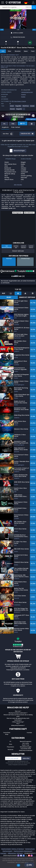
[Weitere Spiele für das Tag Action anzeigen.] (12, 107)
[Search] (34, 7)
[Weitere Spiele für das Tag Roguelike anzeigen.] (18, 107)
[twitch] (19, 855)
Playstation (10, 747)
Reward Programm (26, 741)
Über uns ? (18, 711)
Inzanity (24, 94)
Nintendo (10, 750)
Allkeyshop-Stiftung (15, 853)
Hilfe (29, 865)
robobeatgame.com (27, 92)
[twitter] (27, 855)
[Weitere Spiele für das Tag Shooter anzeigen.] (13, 110)
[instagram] (32, 855)
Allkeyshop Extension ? (18, 725)
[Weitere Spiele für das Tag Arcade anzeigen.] (32, 107)
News (26, 51)
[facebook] (24, 855)
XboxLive (18, 51)
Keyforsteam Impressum (23, 851)
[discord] (21, 855)
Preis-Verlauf (16, 127)
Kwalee (23, 97)
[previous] (2, 30)
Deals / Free (26, 745)
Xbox (10, 744)
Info (3, 51)
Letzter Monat (31, 247)
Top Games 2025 (26, 749)
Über (9, 51)
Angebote (5, 127)
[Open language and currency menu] (27, 2)
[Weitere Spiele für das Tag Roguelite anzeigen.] (19, 110)
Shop (7, 734)
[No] (34, 862)
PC (10, 101)
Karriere (3, 853)
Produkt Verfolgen (18, 251)
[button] (33, 2)
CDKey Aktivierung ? (18, 722)
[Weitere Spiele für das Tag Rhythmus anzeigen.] (26, 107)
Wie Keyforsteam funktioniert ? (18, 713)
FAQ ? (18, 724)
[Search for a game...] (18, 7)
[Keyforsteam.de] (13, 2)
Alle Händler (18, 185)
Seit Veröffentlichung (7, 247)
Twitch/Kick (7, 733)
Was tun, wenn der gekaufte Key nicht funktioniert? (18, 719)
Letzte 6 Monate (23, 247)
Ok (18, 865)
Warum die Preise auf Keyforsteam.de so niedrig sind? (18, 716)
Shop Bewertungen (26, 747)
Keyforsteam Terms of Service (13, 849)
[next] (34, 30)
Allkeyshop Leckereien (26, 750)
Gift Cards (26, 743)
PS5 (13, 101)
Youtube (29, 733)
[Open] (3, 2)
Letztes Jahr (16, 247)
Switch (24, 101)
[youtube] (29, 855)
